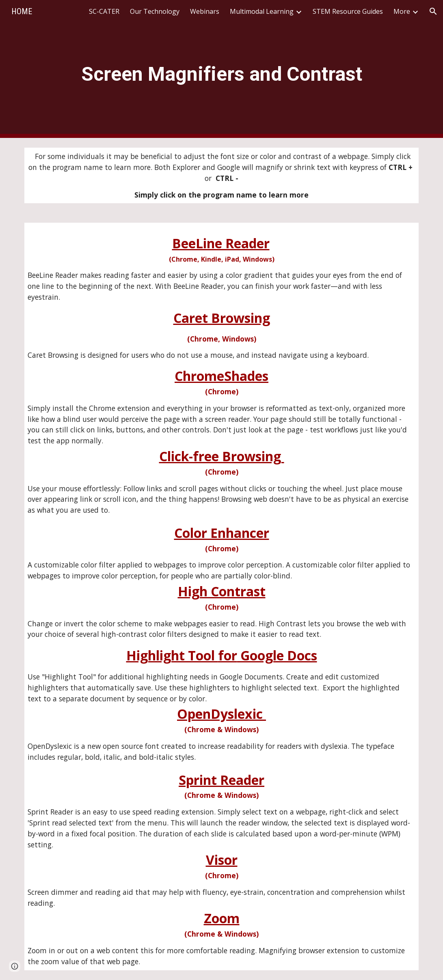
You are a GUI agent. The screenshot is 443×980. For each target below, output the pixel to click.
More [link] (402, 11)
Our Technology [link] (155, 11)
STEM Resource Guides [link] (348, 11)
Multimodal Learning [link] (262, 11)
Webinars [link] (205, 11)
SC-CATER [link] (104, 11)
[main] (221, 69)
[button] (433, 11)
